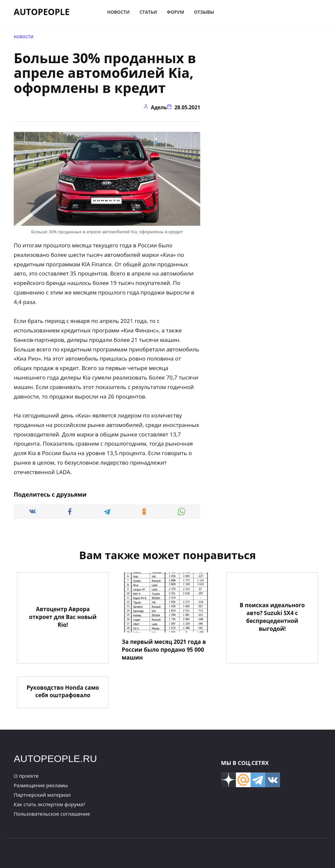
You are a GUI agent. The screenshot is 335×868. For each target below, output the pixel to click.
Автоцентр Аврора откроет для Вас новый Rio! (63, 617)
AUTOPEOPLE (42, 12)
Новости (119, 12)
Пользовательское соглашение (52, 814)
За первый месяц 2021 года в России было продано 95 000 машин (164, 650)
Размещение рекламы (41, 785)
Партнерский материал (42, 795)
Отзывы (204, 12)
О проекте (26, 776)
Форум (176, 12)
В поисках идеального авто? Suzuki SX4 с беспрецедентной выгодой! (272, 617)
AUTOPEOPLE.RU (55, 759)
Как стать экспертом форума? (49, 804)
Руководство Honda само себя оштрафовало (63, 691)
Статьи (148, 12)
